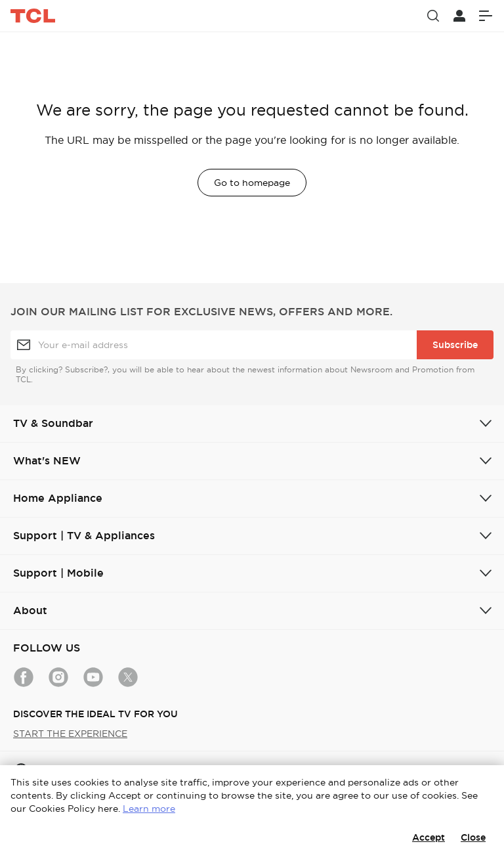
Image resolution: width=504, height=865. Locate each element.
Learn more (149, 809)
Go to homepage (252, 183)
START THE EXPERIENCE (70, 734)
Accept (429, 837)
